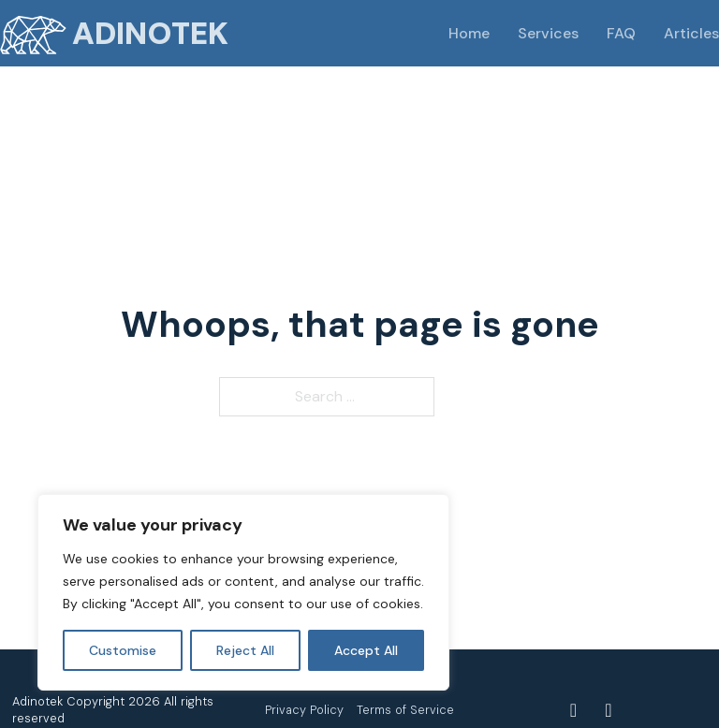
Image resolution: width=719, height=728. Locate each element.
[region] (243, 592)
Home (469, 33)
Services (548, 33)
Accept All (366, 650)
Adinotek (150, 33)
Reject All (245, 650)
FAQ (621, 33)
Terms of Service (405, 710)
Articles (691, 33)
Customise (123, 650)
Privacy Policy (304, 710)
